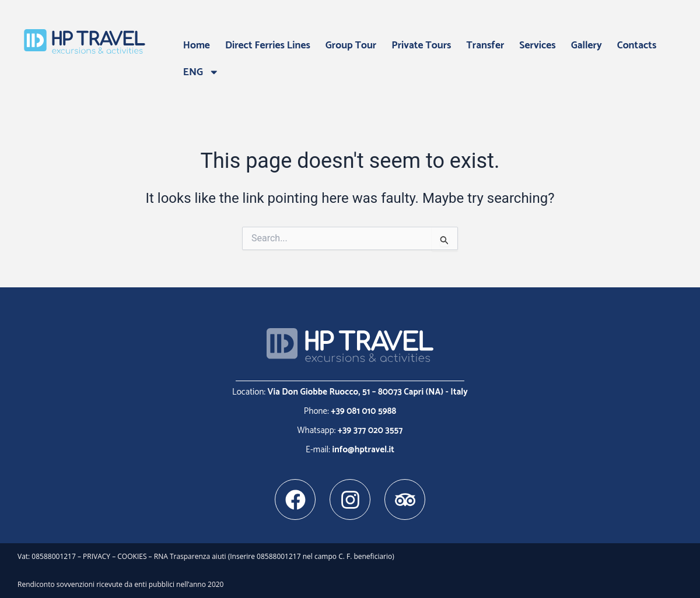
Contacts (637, 45)
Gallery (587, 45)
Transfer (485, 45)
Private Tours (421, 45)
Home (197, 45)
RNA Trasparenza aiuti (191, 556)
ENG (201, 72)
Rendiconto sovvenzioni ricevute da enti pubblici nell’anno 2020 (120, 584)
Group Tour (351, 45)
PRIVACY (97, 556)
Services (537, 45)
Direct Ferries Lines (268, 45)
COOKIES (132, 556)
